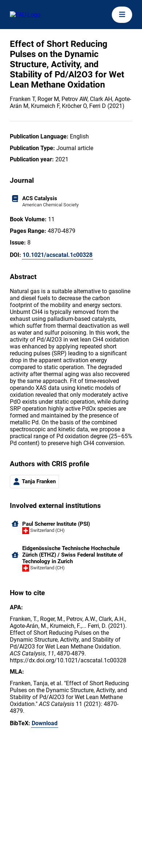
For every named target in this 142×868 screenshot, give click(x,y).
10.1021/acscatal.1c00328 (58, 255)
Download (45, 723)
